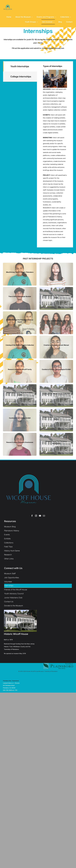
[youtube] (40, 516)
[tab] (20, 66)
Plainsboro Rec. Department (11, 681)
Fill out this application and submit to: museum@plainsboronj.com (38, 48)
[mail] (44, 516)
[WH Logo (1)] (8, 4)
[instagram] (36, 516)
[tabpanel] (55, 154)
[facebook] (32, 516)
